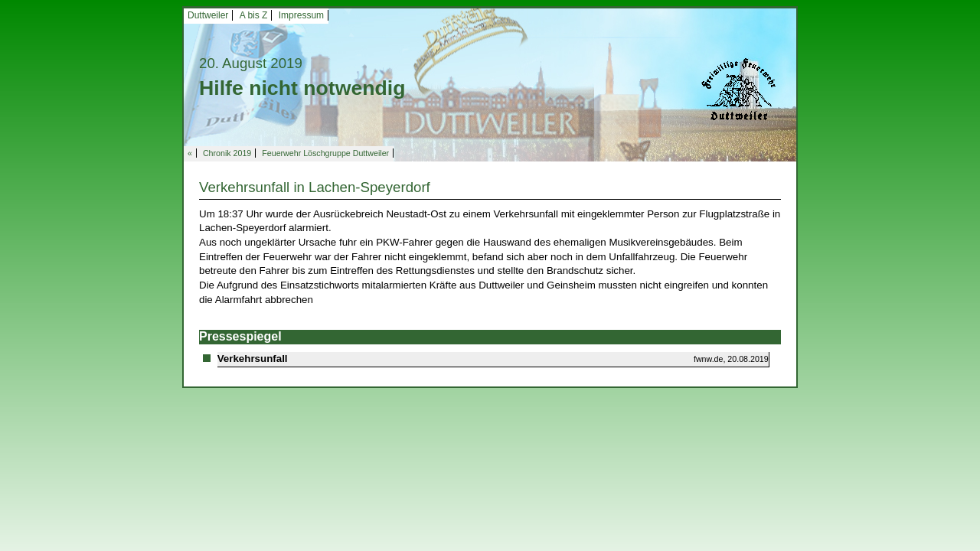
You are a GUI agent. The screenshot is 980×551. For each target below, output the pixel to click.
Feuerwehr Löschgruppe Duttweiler (325, 153)
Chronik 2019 (227, 153)
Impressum (301, 15)
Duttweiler (208, 15)
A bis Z (254, 15)
